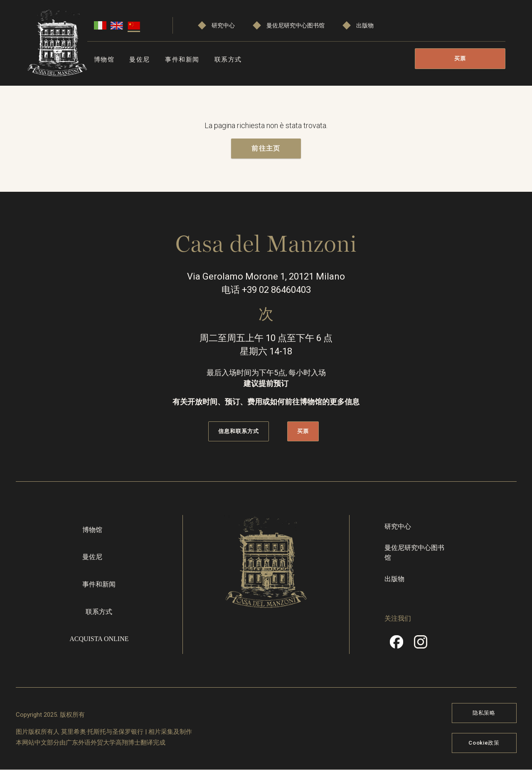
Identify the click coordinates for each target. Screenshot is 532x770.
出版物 (365, 26)
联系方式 (228, 59)
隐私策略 (484, 713)
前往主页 (266, 148)
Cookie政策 (484, 743)
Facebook (397, 645)
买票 (460, 58)
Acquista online (99, 639)
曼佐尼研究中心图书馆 (296, 26)
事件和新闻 (182, 59)
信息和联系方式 (239, 431)
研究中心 (223, 26)
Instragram (421, 645)
